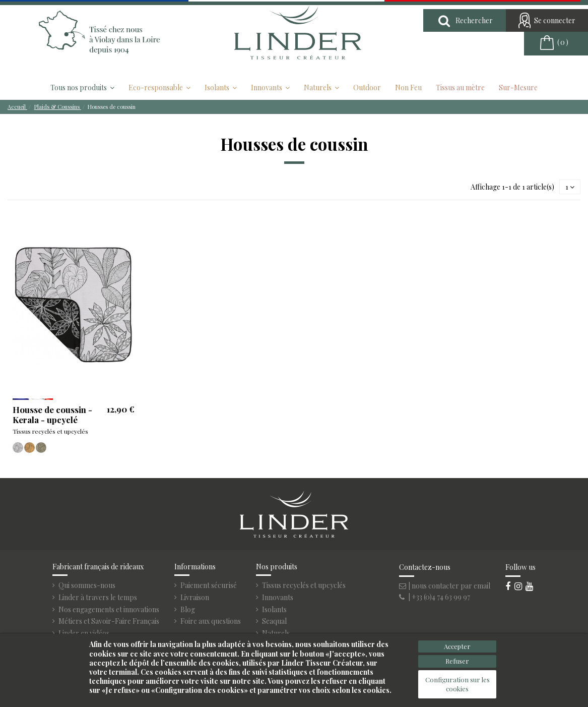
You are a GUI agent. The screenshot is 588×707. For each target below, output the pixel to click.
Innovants (278, 598)
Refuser (457, 661)
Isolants (274, 610)
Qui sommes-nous (87, 585)
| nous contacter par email (445, 586)
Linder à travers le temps (98, 598)
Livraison (195, 598)
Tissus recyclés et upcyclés (304, 585)
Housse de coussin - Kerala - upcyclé (52, 415)
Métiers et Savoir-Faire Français (109, 621)
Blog (188, 610)
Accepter (457, 646)
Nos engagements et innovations (109, 610)
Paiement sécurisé (209, 585)
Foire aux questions (211, 621)
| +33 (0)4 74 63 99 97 (435, 597)
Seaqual (274, 621)
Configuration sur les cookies (458, 684)
